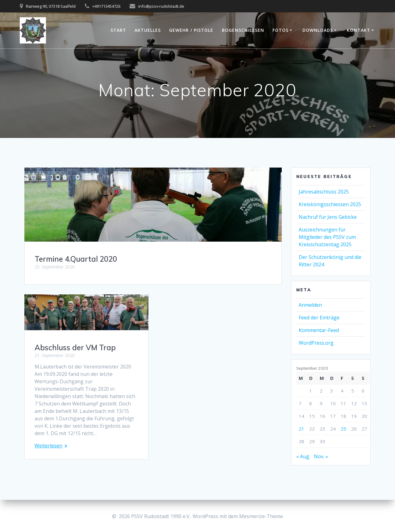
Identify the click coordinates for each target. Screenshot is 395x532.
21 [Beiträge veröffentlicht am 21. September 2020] (301, 429)
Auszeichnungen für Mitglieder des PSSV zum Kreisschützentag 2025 (327, 237)
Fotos (281, 30)
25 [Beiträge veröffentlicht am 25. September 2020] (343, 429)
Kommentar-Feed (319, 330)
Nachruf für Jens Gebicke (328, 217)
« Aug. (303, 456)
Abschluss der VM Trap (75, 347)
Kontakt (359, 30)
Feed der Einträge (319, 318)
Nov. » (321, 456)
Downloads (318, 30)
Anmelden (310, 305)
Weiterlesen (48, 446)
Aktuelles (148, 30)
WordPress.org (316, 343)
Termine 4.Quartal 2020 (76, 259)
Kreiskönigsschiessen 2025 (330, 204)
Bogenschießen (243, 30)
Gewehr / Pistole (191, 30)
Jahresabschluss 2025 (324, 192)
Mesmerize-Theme (261, 516)
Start (118, 30)
